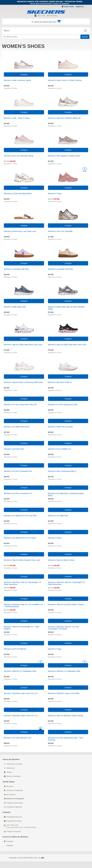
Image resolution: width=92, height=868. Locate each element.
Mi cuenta (10, 786)
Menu (7, 31)
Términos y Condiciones (15, 790)
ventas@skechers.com (14, 817)
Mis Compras (11, 795)
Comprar (24, 74)
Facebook (10, 841)
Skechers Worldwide (13, 776)
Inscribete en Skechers (14, 807)
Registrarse (80, 6)
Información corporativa (14, 764)
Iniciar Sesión (69, 6)
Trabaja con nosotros (14, 832)
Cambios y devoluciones (15, 803)
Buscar (85, 37)
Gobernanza (11, 768)
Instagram (10, 846)
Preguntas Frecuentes (14, 821)
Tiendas (9, 772)
